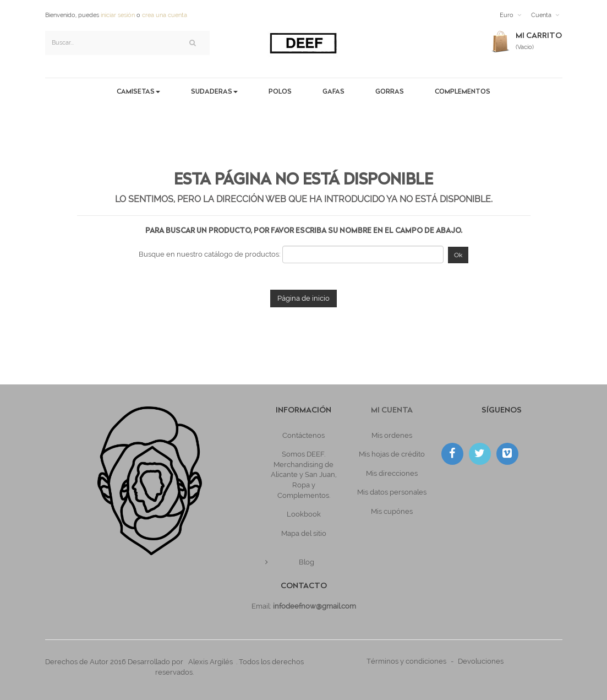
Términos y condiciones (406, 661)
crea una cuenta (165, 15)
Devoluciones (481, 661)
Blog (307, 562)
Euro (507, 15)
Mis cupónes (392, 511)
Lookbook (304, 514)
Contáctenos (303, 435)
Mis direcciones (392, 473)
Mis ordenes (392, 435)
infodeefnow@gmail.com (315, 606)
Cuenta (541, 15)
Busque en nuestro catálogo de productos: (210, 254)
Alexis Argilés (210, 662)
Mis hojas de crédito (392, 454)
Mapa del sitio (304, 533)
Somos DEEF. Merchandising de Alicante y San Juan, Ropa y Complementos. (304, 474)
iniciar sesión (118, 15)
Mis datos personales (392, 492)
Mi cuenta (392, 411)
